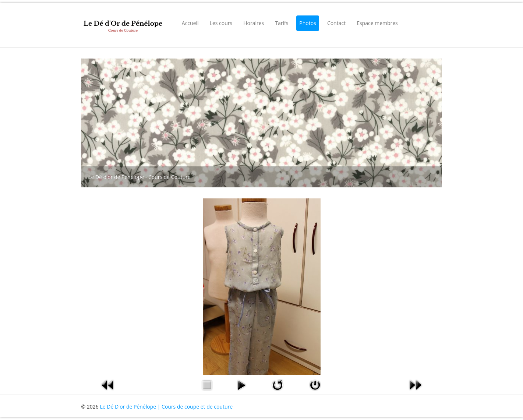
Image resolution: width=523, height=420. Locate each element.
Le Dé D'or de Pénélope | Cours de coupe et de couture (166, 407)
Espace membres (377, 23)
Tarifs (282, 23)
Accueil (190, 23)
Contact (336, 23)
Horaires (254, 23)
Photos (308, 23)
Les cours (221, 23)
